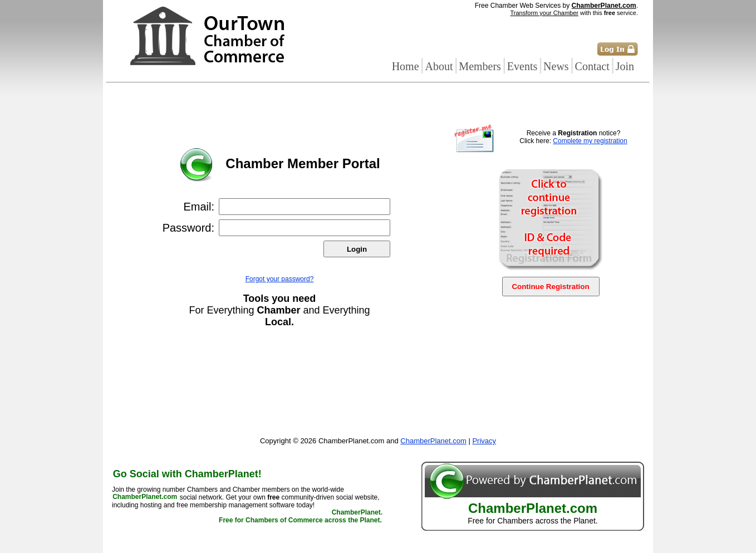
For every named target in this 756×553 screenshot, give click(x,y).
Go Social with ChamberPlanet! (187, 474)
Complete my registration (590, 141)
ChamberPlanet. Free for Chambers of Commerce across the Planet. (301, 517)
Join (625, 66)
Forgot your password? (280, 279)
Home (406, 66)
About (439, 66)
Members (480, 66)
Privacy (484, 441)
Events (522, 66)
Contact (592, 66)
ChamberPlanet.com (604, 6)
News (556, 66)
